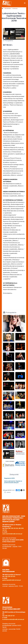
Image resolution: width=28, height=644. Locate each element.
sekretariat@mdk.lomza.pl (12, 534)
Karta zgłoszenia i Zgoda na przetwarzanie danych (13, 482)
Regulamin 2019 (9, 478)
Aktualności (8, 8)
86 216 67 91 (10, 616)
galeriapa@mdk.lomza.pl (12, 580)
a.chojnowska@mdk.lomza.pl (13, 619)
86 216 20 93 (10, 576)
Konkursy (15, 8)
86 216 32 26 (13, 528)
